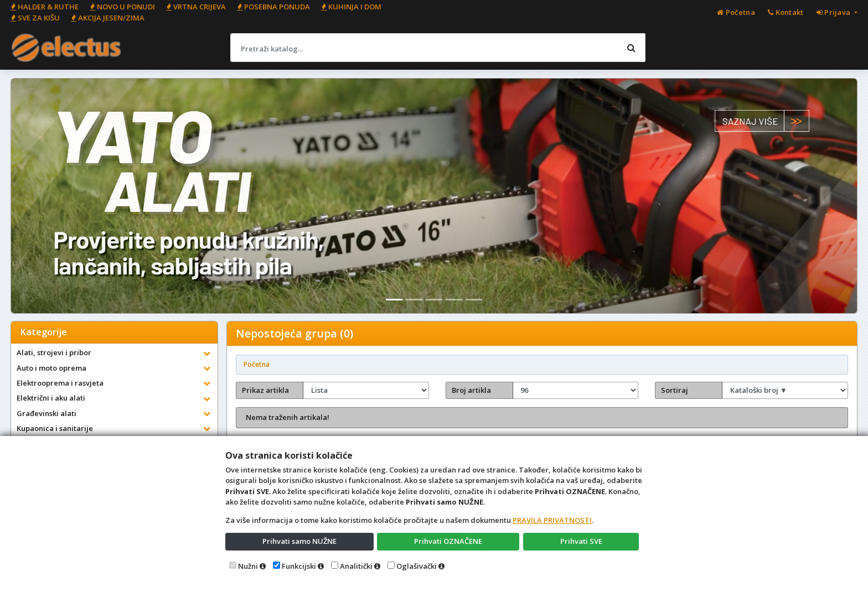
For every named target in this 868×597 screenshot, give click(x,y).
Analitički (356, 566)
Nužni (248, 566)
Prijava (835, 12)
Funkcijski (299, 566)
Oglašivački (417, 566)
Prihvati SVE (581, 541)
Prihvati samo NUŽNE (299, 541)
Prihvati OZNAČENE (448, 541)
